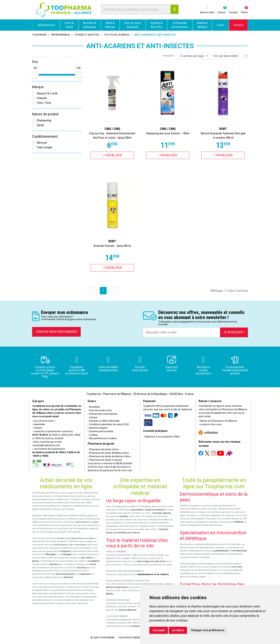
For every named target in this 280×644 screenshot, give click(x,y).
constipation (94, 561)
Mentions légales (98, 428)
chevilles (124, 516)
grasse (35, 561)
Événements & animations (103, 414)
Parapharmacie (61, 35)
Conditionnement (45, 136)
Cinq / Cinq (44, 103)
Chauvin (42, 98)
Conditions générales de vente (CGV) (108, 424)
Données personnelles (101, 431)
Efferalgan (51, 554)
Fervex (93, 564)
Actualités (94, 407)
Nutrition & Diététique (90, 25)
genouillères (137, 510)
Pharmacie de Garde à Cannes (105, 460)
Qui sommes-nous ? (44, 421)
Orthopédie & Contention (180, 25)
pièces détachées (128, 610)
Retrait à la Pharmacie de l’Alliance (218, 421)
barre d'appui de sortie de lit (151, 561)
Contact (37, 428)
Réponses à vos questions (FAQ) (161, 437)
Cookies (93, 435)
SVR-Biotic (239, 522)
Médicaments (46, 25)
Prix (35, 62)
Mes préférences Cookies (102, 438)
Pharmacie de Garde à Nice (103, 449)
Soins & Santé (69, 25)
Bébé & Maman (110, 25)
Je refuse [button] (178, 630)
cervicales (157, 513)
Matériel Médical (202, 25)
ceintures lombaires (155, 510)
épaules (167, 513)
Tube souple (45, 147)
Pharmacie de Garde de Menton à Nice (109, 456)
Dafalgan (67, 554)
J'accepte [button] (159, 630)
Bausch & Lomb (47, 93)
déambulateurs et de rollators (153, 574)
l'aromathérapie (239, 551)
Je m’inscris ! (234, 332)
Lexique (93, 417)
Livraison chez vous (210, 424)
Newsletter (39, 424)
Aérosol (42, 143)
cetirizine (54, 564)
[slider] (35, 75)
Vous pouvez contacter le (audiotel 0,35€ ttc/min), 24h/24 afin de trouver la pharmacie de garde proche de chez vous (110, 467)
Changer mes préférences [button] (208, 630)
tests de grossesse (65, 574)
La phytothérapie (220, 551)
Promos (238, 25)
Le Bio (220, 25)
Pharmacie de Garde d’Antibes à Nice (108, 453)
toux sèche (87, 558)
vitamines (68, 577)
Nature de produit (45, 114)
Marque (38, 87)
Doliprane (66, 551)
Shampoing (44, 120)
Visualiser (112, 155)
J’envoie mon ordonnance (56, 332)
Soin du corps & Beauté (133, 25)
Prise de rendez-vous (100, 410)
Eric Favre (237, 567)
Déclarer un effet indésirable (104, 421)
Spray (40, 125)
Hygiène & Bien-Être (156, 25)
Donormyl (82, 568)
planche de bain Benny (117, 587)
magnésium (85, 574)
